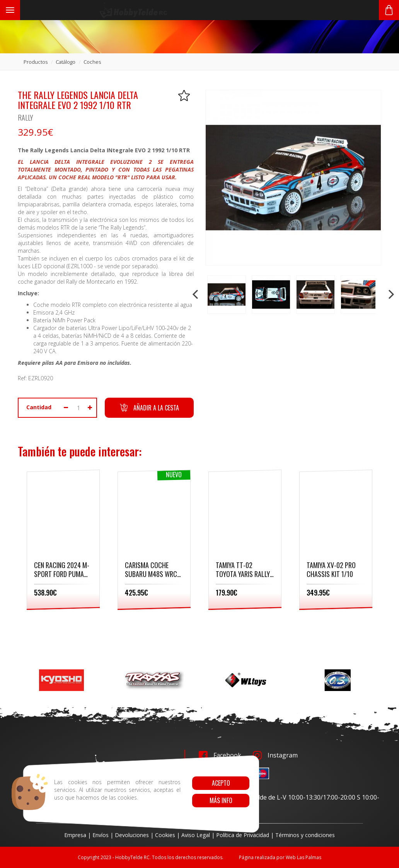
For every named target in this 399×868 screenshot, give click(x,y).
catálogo (66, 62)
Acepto (221, 783)
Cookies (165, 835)
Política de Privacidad (243, 835)
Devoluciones (132, 835)
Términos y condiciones (305, 835)
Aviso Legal (196, 835)
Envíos (101, 835)
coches (92, 62)
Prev (196, 294)
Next (390, 294)
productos (36, 62)
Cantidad (39, 407)
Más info (221, 800)
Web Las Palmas (304, 857)
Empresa (75, 835)
